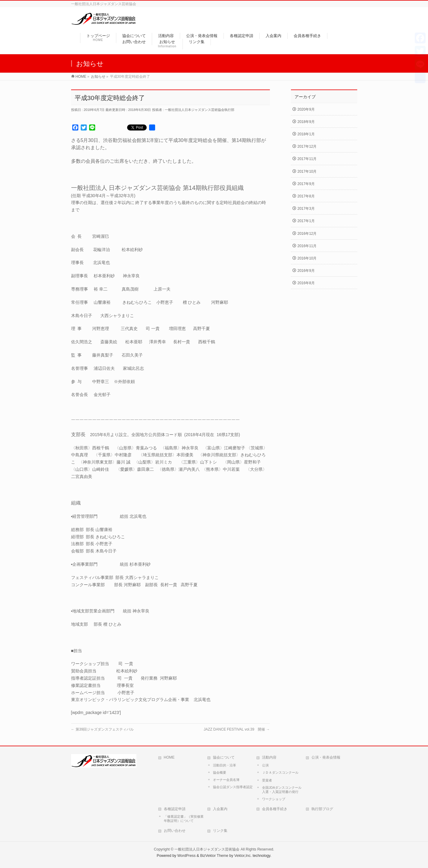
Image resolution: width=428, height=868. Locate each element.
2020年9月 (306, 109)
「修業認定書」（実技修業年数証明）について (184, 819)
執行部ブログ (322, 809)
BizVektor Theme (214, 856)
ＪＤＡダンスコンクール (280, 772)
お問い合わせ (175, 831)
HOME (169, 757)
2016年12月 (307, 234)
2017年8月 (306, 196)
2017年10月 (307, 171)
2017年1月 (306, 221)
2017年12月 (307, 146)
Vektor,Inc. (243, 856)
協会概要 (220, 772)
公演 (265, 765)
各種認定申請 (175, 809)
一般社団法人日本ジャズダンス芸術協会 (207, 849)
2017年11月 (307, 159)
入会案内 (220, 809)
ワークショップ (274, 799)
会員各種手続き (275, 809)
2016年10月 (307, 258)
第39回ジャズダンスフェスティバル (103, 729)
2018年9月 (306, 122)
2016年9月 (306, 271)
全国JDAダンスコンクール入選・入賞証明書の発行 (282, 790)
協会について (224, 757)
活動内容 (269, 757)
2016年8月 (306, 283)
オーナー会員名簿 (226, 780)
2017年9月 (306, 184)
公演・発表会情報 (326, 757)
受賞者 (267, 780)
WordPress (187, 856)
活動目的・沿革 (225, 765)
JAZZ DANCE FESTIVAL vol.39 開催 (237, 729)
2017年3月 (306, 209)
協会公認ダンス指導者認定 (233, 787)
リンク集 (220, 831)
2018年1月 (306, 134)
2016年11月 (307, 246)
